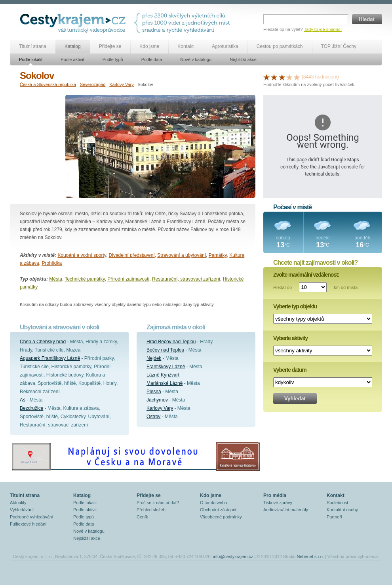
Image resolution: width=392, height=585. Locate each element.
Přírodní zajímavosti (128, 279)
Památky (218, 255)
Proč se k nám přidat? (158, 503)
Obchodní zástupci (218, 510)
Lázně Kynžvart (163, 375)
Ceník (142, 517)
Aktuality (18, 503)
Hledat (367, 19)
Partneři (334, 517)
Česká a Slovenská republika (48, 84)
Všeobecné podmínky (221, 517)
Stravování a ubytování (182, 255)
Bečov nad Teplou (165, 350)
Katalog (73, 46)
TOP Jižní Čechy (339, 46)
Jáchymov (157, 400)
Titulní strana (33, 46)
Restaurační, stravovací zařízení (186, 279)
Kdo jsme (149, 46)
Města (56, 279)
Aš (23, 400)
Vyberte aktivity (290, 338)
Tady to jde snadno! (323, 29)
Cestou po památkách (280, 46)
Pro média (275, 495)
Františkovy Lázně (166, 367)
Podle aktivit (72, 59)
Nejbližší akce (243, 59)
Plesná (154, 392)
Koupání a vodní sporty (82, 255)
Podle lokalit (31, 59)
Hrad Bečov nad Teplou (171, 342)
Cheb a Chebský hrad (43, 342)
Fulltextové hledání (28, 524)
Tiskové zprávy (278, 503)
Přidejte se (110, 46)
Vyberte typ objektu (295, 306)
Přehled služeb (151, 510)
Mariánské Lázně (165, 383)
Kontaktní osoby (342, 510)
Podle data (152, 59)
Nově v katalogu (196, 59)
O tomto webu (213, 503)
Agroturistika (225, 46)
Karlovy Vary (122, 84)
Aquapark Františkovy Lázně (50, 358)
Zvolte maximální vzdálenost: (306, 275)
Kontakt (186, 46)
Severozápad (93, 84)
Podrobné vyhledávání (31, 517)
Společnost (337, 503)
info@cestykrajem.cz (233, 556)
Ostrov (153, 417)
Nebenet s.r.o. (310, 556)
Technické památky (85, 279)
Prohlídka (52, 263)
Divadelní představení (132, 255)
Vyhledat (295, 399)
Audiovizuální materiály (286, 510)
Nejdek (154, 358)
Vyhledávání (22, 510)
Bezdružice (31, 408)
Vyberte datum (290, 370)
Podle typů (113, 59)
